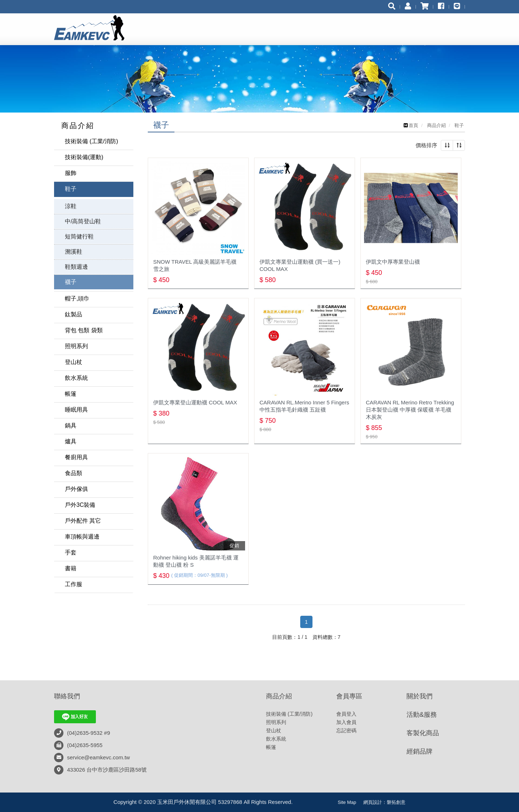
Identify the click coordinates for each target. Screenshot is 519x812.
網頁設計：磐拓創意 (384, 806)
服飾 (71, 173)
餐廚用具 (76, 457)
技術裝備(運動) (84, 157)
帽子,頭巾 (77, 299)
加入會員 (346, 722)
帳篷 (71, 394)
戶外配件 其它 (83, 521)
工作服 (74, 584)
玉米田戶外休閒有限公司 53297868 (96, 28)
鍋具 (71, 425)
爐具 (71, 441)
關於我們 (420, 696)
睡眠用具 (76, 410)
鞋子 (71, 189)
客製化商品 (423, 733)
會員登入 (346, 714)
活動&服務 (422, 715)
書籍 (71, 568)
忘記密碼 (346, 730)
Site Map (347, 806)
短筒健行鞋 (79, 236)
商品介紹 (279, 696)
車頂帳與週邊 (82, 537)
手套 (71, 552)
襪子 (71, 282)
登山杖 (74, 362)
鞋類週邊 (76, 267)
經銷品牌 (420, 751)
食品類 (74, 473)
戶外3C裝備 (80, 505)
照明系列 (76, 346)
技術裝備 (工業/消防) (92, 141)
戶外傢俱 (76, 489)
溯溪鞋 (74, 252)
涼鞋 (71, 206)
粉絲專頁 (315, 804)
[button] (447, 145)
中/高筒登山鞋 (83, 221)
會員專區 (349, 696)
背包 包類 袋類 (84, 330)
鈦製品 (74, 314)
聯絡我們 (67, 696)
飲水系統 (76, 378)
